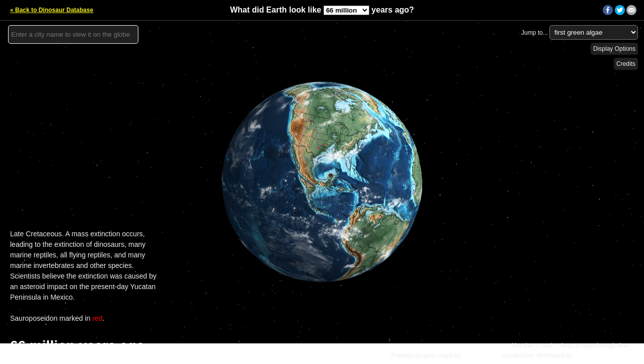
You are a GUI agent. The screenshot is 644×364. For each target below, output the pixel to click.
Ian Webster (590, 355)
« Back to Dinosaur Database (52, 10)
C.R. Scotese (481, 355)
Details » (625, 355)
